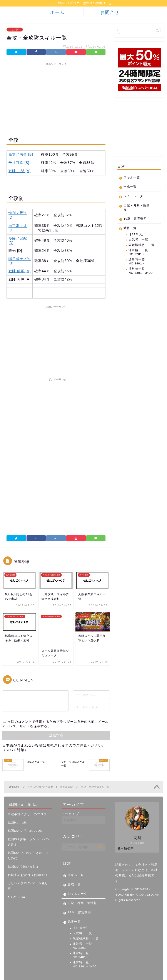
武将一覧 (130, 229)
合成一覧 (130, 187)
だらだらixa (16, 883)
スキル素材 (15, 30)
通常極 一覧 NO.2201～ (138, 253)
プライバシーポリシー (23, 975)
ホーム (57, 13)
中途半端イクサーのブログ (27, 800)
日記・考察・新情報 (137, 208)
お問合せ (110, 13)
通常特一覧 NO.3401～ (138, 262)
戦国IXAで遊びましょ (23, 852)
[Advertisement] (56, 99)
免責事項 (48, 975)
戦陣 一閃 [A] (19, 172)
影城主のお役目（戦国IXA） (28, 860)
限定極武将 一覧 (142, 245)
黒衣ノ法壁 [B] (21, 155)
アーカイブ (70, 799)
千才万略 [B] (19, 163)
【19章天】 (137, 235)
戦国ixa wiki (18, 808)
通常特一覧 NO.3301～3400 (141, 271)
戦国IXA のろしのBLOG (25, 816)
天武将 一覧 (138, 240)
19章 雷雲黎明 (135, 219)
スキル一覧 (132, 178)
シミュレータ (133, 197)
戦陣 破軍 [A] (19, 272)
